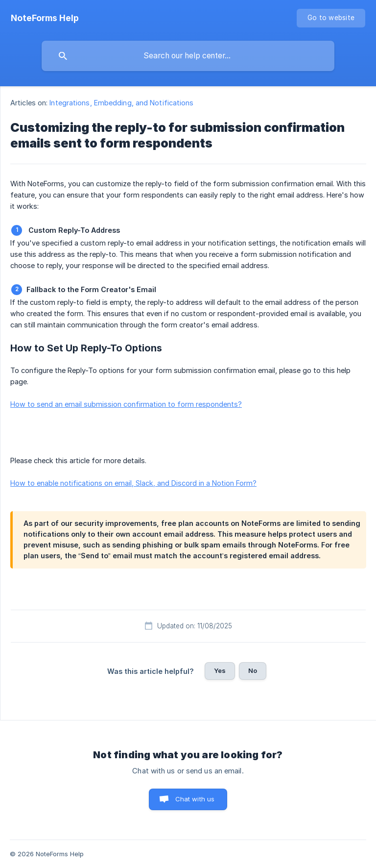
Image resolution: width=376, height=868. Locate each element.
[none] (45, 18)
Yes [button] (220, 670)
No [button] (253, 670)
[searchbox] (188, 56)
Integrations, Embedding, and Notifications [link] (121, 103)
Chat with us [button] (195, 799)
